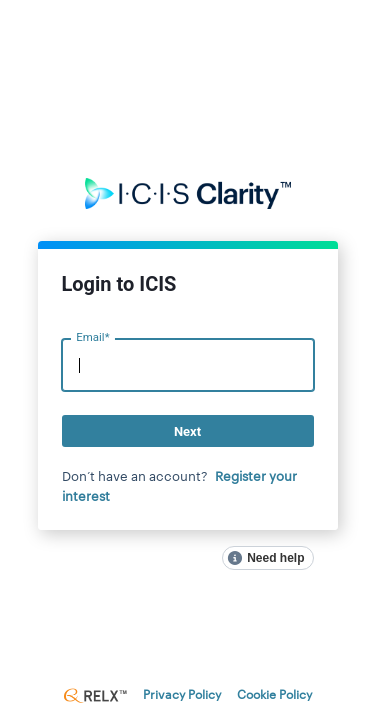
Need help (275, 558)
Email (92, 337)
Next (187, 431)
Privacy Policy (182, 695)
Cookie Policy (274, 695)
